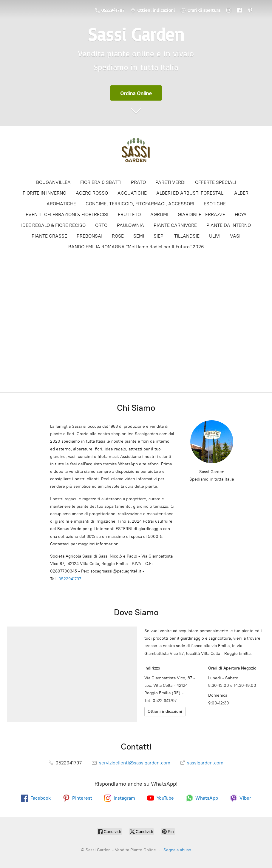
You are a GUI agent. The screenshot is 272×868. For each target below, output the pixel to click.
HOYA (241, 214)
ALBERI (242, 193)
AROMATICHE (61, 204)
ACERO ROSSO (92, 193)
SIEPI (159, 236)
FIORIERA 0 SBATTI (101, 182)
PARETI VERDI (170, 182)
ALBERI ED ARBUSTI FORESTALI (190, 193)
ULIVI (215, 236)
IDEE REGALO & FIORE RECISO (53, 225)
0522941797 (70, 579)
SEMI (139, 236)
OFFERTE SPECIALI (215, 182)
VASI (235, 236)
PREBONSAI (89, 236)
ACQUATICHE (132, 193)
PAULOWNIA (130, 225)
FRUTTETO (129, 214)
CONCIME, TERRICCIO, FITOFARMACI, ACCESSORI (140, 204)
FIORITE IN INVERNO (44, 193)
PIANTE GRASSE (49, 236)
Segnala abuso (177, 850)
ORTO (101, 225)
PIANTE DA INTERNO (229, 225)
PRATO (138, 182)
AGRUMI (159, 214)
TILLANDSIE (187, 236)
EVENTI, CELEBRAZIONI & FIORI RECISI (67, 214)
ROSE (118, 236)
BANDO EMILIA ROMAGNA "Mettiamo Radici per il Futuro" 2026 (136, 247)
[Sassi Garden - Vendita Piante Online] (136, 152)
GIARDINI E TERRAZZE (201, 214)
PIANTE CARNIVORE (175, 225)
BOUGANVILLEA (53, 182)
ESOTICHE (215, 204)
